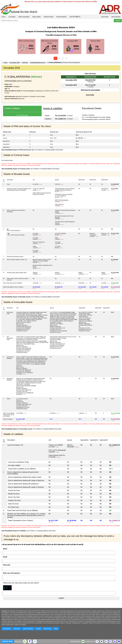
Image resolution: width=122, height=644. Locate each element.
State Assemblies (24, 17)
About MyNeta (116, 17)
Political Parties (49, 17)
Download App (75, 641)
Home (4, 17)
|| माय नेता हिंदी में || (75, 17)
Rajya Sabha (37, 17)
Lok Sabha (12, 17)
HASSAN (25, 62)
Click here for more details (90, 90)
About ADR (105, 17)
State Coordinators (28, 629)
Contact (38, 629)
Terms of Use (48, 629)
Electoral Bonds (61, 17)
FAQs (56, 629)
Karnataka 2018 (15, 62)
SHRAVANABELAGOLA (38, 62)
